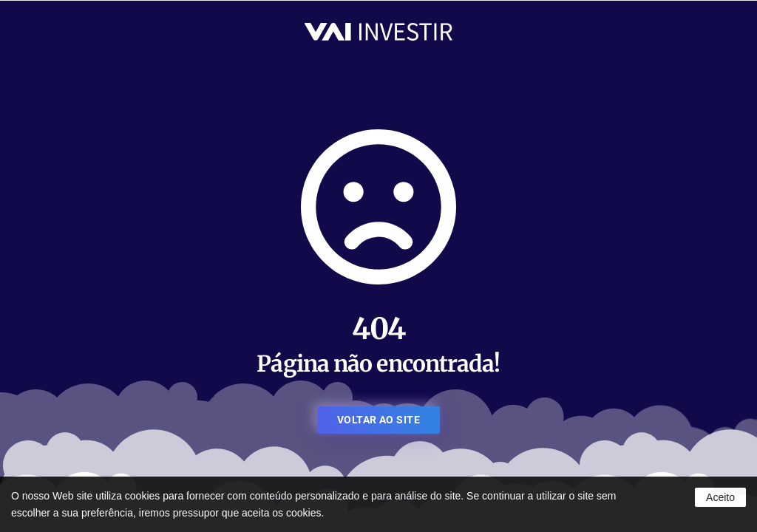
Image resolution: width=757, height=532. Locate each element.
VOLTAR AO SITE (378, 420)
